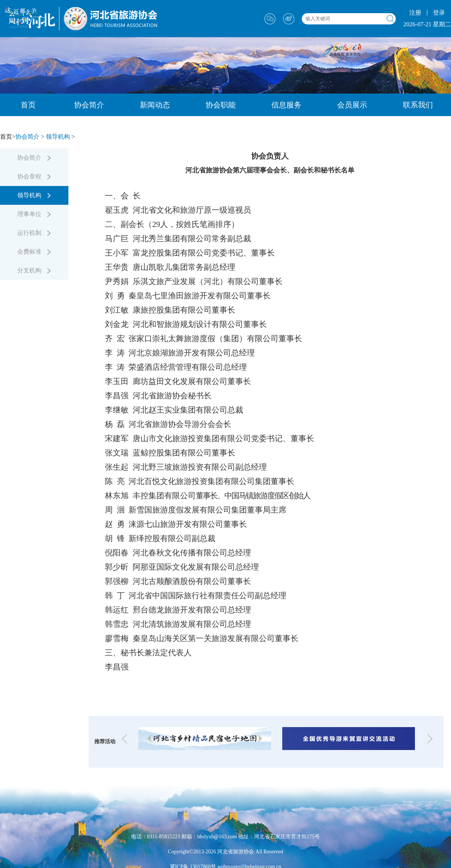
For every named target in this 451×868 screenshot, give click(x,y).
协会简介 (89, 105)
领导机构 (58, 137)
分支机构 (34, 270)
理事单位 (34, 214)
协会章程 (34, 176)
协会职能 (221, 105)
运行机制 (34, 233)
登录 (439, 13)
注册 (415, 13)
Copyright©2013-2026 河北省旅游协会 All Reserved (226, 852)
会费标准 (34, 252)
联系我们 (418, 105)
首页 (28, 105)
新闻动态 (155, 105)
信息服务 (286, 105)
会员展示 (352, 105)
